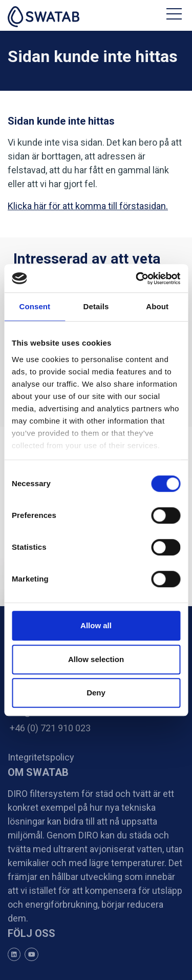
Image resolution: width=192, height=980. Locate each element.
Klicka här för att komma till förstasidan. (88, 206)
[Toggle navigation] (175, 15)
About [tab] (157, 306)
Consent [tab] (35, 306)
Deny (96, 693)
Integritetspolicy (41, 757)
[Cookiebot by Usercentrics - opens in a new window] (137, 278)
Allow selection (96, 659)
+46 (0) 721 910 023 (49, 728)
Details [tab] (96, 306)
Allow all (96, 625)
